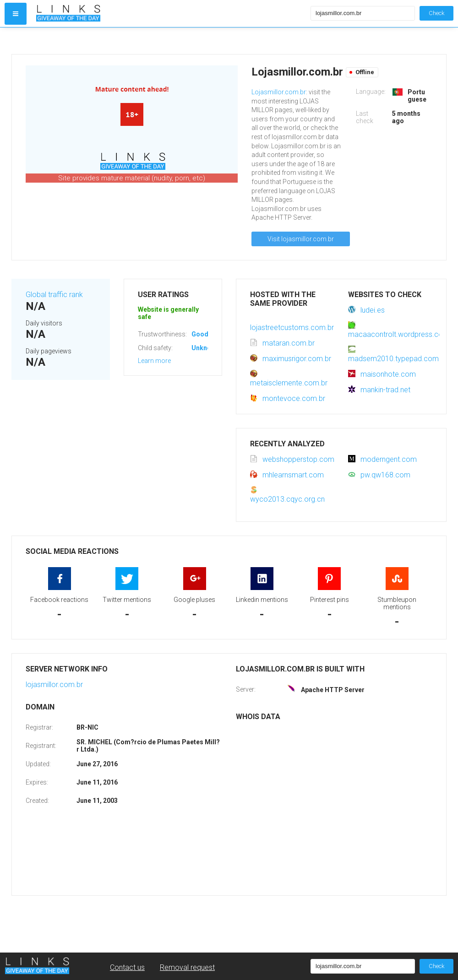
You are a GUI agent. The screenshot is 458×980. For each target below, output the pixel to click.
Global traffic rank (54, 295)
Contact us (127, 967)
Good (200, 334)
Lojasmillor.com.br (279, 92)
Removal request (187, 967)
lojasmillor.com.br (54, 685)
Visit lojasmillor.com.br (301, 239)
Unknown (205, 348)
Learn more (154, 361)
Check (436, 13)
